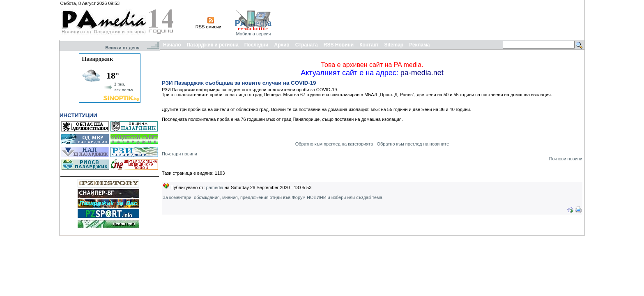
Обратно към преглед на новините (413, 144)
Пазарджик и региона (212, 45)
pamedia (215, 187)
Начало (172, 45)
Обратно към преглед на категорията (334, 144)
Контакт (369, 45)
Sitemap (394, 45)
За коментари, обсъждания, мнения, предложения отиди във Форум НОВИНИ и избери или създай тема (273, 197)
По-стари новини (179, 154)
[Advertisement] (434, 20)
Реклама (419, 45)
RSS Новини (339, 45)
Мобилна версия (253, 34)
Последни (256, 45)
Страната (307, 45)
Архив (282, 45)
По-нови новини (566, 159)
